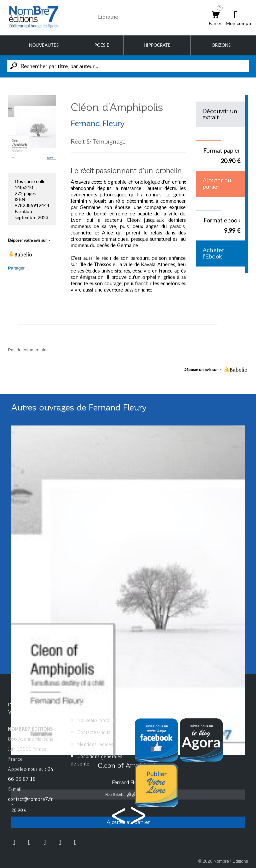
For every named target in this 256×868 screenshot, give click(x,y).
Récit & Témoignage (98, 142)
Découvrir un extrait (220, 114)
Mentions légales (95, 744)
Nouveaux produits (97, 720)
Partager (16, 268)
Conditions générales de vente (96, 760)
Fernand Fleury (98, 124)
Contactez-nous (94, 732)
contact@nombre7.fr (30, 799)
